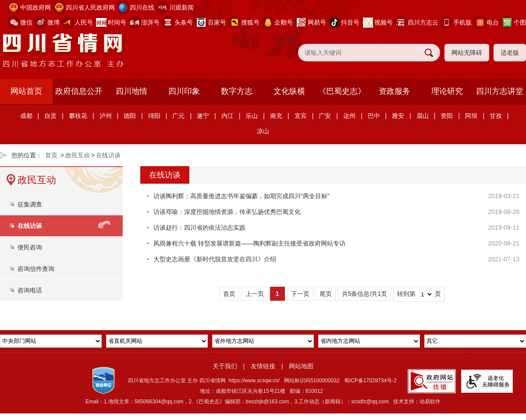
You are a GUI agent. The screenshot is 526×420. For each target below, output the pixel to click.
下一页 (300, 294)
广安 (325, 116)
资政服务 (394, 91)
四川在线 (142, 7)
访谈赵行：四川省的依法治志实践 (199, 228)
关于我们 (225, 366)
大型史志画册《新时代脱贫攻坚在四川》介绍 (215, 259)
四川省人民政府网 (90, 7)
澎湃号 (150, 22)
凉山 (263, 131)
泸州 (106, 116)
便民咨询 (30, 247)
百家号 (217, 22)
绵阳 (154, 116)
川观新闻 (181, 7)
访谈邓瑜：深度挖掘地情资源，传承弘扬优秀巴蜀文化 (227, 212)
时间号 (117, 22)
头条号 (184, 22)
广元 (178, 116)
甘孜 (496, 116)
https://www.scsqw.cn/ (254, 381)
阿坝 (471, 116)
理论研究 (447, 91)
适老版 (510, 53)
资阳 (447, 116)
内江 (227, 116)
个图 (520, 22)
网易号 (317, 22)
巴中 (374, 116)
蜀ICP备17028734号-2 (370, 381)
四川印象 (184, 91)
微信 (26, 22)
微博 (53, 22)
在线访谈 (108, 155)
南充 (276, 116)
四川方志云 (423, 22)
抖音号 (350, 22)
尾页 (326, 294)
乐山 (252, 116)
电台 (493, 22)
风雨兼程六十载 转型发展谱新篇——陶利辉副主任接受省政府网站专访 (249, 243)
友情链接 (263, 366)
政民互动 (78, 155)
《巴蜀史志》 (342, 91)
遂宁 (203, 116)
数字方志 (237, 91)
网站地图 (301, 366)
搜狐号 (250, 22)
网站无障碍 (467, 53)
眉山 (423, 116)
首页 (51, 155)
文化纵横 (289, 91)
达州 (349, 116)
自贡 (50, 116)
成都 (26, 116)
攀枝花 (78, 116)
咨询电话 (30, 290)
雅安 (398, 116)
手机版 (462, 22)
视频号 (384, 22)
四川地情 (131, 91)
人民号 (84, 22)
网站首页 (26, 91)
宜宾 (301, 116)
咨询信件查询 (36, 269)
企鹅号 (284, 22)
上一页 (255, 294)
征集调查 (30, 204)
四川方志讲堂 (500, 91)
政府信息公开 (79, 91)
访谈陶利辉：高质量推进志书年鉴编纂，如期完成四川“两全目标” (241, 196)
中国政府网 (36, 7)
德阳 (130, 116)
